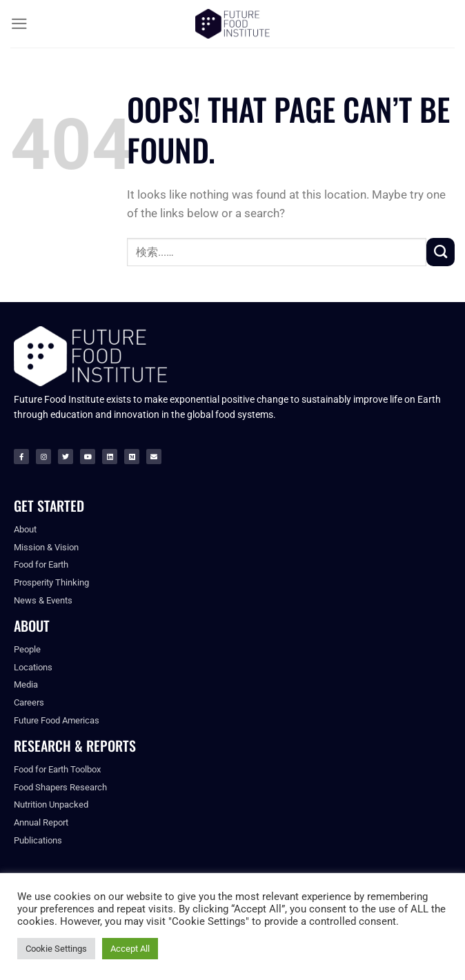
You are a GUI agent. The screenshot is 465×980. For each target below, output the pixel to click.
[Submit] (441, 252)
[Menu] (19, 24)
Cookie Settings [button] (56, 949)
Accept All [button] (130, 949)
